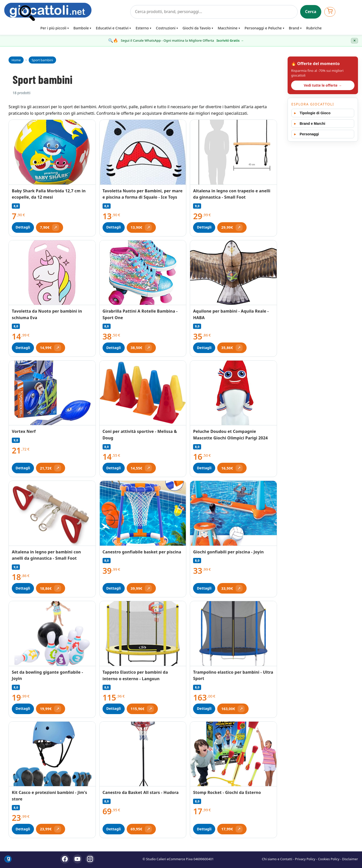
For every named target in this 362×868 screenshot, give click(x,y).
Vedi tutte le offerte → (323, 85)
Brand (294, 28)
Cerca (311, 12)
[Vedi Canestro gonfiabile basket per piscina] (143, 513)
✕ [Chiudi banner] (354, 41)
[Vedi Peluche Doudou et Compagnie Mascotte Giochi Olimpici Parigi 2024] (233, 393)
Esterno (142, 28)
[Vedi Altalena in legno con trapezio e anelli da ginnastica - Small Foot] (233, 152)
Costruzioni (166, 28)
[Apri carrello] (330, 12)
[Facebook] (65, 859)
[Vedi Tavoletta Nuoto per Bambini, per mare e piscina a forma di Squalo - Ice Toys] (143, 152)
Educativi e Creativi (112, 28)
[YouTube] (77, 859)
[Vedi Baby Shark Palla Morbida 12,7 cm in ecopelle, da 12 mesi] (52, 152)
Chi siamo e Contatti (277, 859)
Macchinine (228, 28)
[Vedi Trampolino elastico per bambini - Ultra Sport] (233, 633)
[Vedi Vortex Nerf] (52, 393)
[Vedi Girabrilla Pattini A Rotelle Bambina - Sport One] (143, 273)
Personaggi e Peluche (263, 28)
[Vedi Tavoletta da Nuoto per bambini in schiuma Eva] (52, 273)
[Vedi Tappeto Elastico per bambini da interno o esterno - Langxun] (143, 634)
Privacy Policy (305, 859)
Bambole (81, 28)
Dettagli (23, 227)
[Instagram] (90, 859)
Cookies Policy (329, 859)
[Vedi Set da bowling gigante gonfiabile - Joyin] (52, 633)
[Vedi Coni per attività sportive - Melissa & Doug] (143, 393)
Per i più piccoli (54, 28)
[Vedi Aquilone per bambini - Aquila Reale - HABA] (233, 273)
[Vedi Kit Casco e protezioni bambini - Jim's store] (52, 754)
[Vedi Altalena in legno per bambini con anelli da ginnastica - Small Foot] (52, 513)
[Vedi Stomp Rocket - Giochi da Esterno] (233, 754)
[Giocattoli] (66, 12)
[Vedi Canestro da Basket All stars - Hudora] (143, 754)
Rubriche (314, 28)
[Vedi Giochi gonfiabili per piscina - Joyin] (233, 513)
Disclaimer (350, 859)
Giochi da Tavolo (197, 28)
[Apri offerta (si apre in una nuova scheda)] (50, 227)
